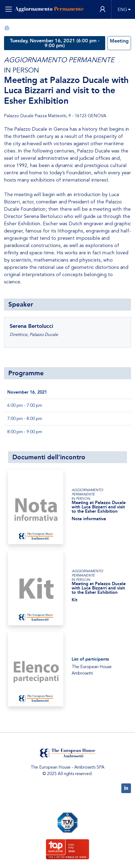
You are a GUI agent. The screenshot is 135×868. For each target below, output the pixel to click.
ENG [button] (122, 10)
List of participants (90, 659)
